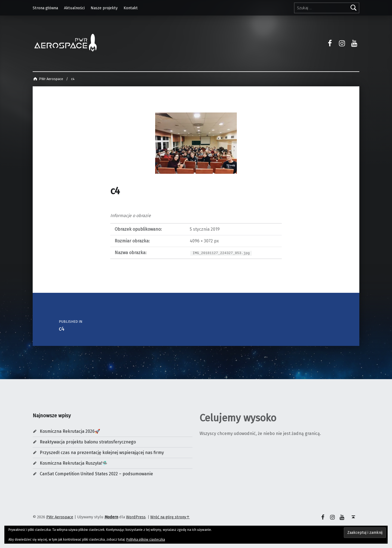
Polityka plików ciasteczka (146, 540)
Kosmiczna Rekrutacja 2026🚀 (70, 431)
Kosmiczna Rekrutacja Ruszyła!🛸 (74, 463)
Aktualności (74, 8)
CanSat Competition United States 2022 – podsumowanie (96, 474)
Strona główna (45, 8)
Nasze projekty (104, 8)
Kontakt (131, 8)
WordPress (136, 517)
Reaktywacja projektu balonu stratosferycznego (88, 442)
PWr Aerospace (60, 517)
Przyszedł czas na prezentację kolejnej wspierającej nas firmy (102, 453)
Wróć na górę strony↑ (170, 517)
